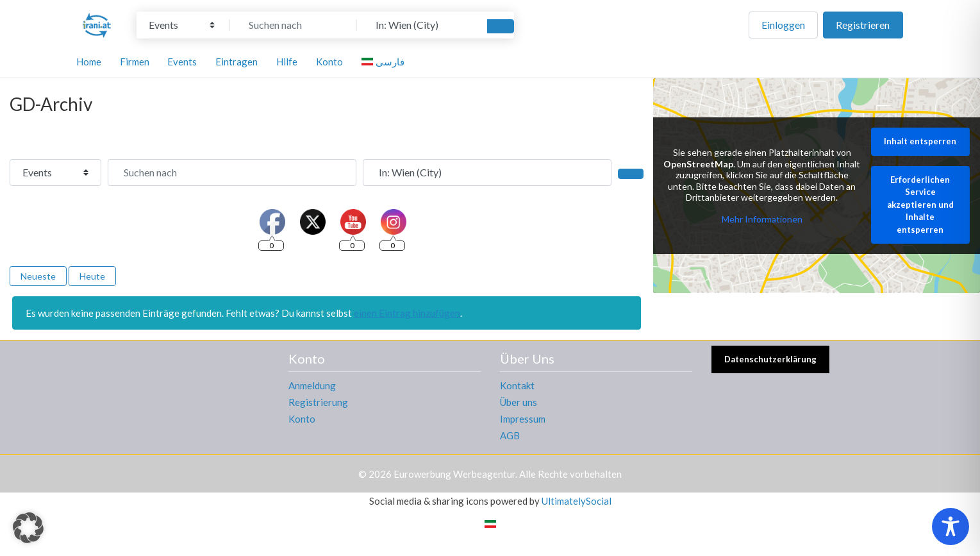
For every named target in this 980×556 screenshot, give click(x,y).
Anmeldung (312, 385)
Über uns (519, 402)
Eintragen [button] (237, 62)
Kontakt (517, 385)
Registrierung (318, 402)
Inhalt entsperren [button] (921, 142)
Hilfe (287, 62)
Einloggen (783, 25)
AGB (510, 435)
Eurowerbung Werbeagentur (454, 474)
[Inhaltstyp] (182, 25)
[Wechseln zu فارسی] (385, 62)
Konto (302, 419)
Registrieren (863, 25)
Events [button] (182, 62)
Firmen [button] (135, 62)
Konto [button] (329, 62)
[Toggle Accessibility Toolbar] (951, 527)
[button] (28, 528)
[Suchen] (501, 26)
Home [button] (89, 62)
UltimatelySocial (577, 501)
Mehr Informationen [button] (762, 219)
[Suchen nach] (294, 25)
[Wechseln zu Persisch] (490, 523)
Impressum (523, 419)
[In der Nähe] (420, 25)
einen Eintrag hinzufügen (407, 313)
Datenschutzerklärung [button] (770, 359)
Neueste (38, 276)
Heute (92, 276)
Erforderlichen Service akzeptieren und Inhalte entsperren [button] (920, 205)
